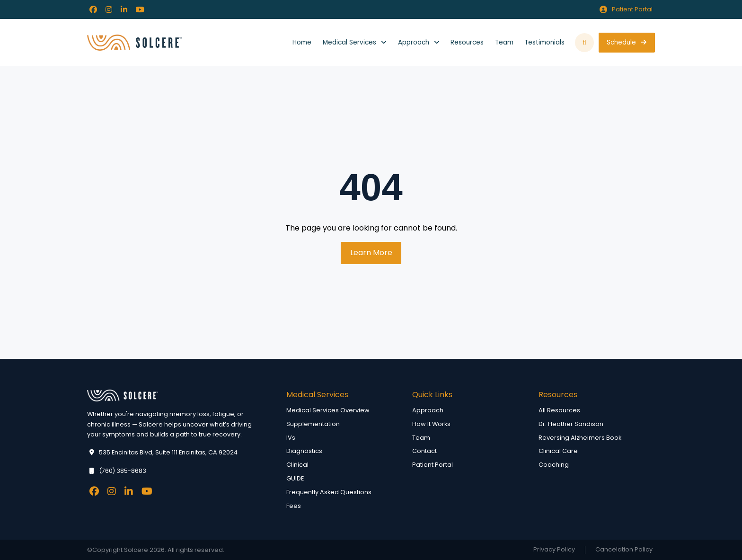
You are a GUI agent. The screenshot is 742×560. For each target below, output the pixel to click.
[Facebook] (93, 9)
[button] (585, 43)
